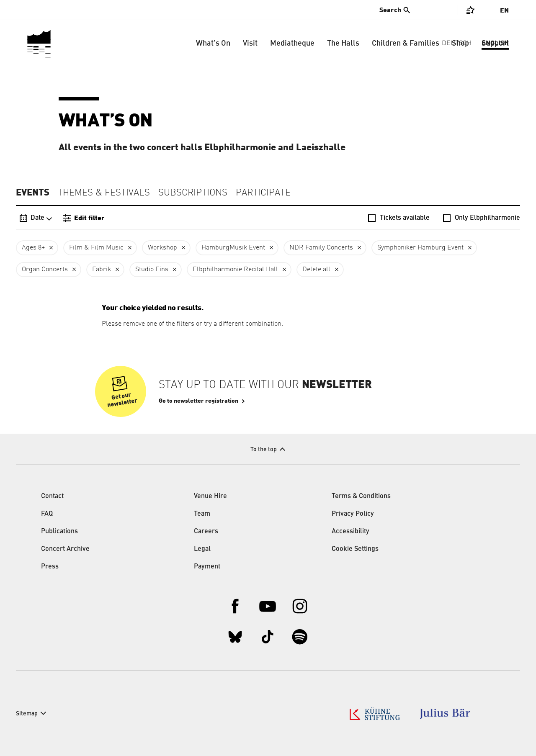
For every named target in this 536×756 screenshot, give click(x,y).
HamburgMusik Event (233, 248)
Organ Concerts (45, 270)
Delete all (316, 270)
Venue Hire (210, 496)
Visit (250, 44)
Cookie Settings (355, 549)
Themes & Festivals (104, 193)
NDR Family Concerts (321, 248)
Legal (202, 549)
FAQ (47, 514)
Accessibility (350, 532)
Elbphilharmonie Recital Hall (235, 270)
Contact (52, 496)
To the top (264, 450)
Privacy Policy (353, 514)
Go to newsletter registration (198, 401)
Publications (59, 532)
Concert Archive (65, 549)
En (504, 10)
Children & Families (406, 44)
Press (50, 567)
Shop (460, 44)
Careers (206, 532)
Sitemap (27, 714)
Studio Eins (152, 270)
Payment (207, 567)
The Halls (343, 44)
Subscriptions (193, 193)
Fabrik (102, 270)
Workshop (162, 248)
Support (495, 44)
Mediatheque (292, 44)
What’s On (213, 44)
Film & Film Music (96, 248)
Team (202, 514)
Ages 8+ (33, 248)
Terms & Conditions (361, 496)
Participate (263, 193)
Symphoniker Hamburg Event (420, 248)
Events (33, 193)
